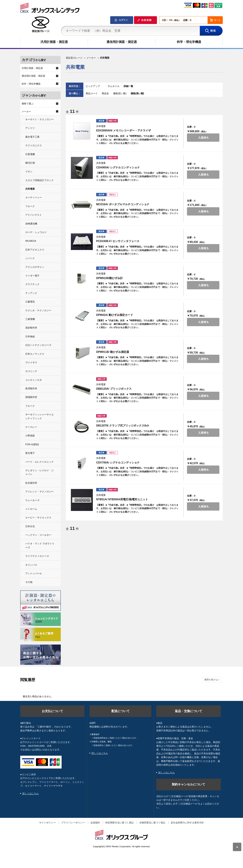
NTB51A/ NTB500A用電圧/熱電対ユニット (122, 499)
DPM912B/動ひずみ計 (110, 278)
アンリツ (30, 128)
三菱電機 (30, 319)
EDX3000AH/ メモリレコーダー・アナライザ (124, 130)
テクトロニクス (34, 145)
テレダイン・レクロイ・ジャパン (39, 472)
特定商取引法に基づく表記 (119, 823)
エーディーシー (34, 197)
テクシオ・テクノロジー (38, 310)
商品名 (106, 93)
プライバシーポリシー (73, 823)
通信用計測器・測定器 (122, 42)
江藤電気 (30, 302)
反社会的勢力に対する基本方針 (187, 823)
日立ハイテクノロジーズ (38, 345)
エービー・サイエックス (38, 518)
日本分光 (30, 526)
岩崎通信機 (31, 224)
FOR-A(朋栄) (32, 444)
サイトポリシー (47, 823)
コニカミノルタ (34, 380)
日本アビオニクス (35, 250)
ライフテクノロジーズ (37, 556)
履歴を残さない (212, 680)
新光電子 (30, 453)
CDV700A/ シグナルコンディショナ (118, 463)
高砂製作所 (31, 328)
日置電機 (30, 154)
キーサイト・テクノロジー (39, 119)
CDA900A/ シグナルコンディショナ (118, 167)
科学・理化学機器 (189, 42)
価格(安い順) (120, 93)
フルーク (30, 206)
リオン (29, 171)
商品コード (92, 93)
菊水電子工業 (32, 137)
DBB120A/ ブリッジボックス (114, 389)
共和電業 (30, 189)
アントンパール (34, 573)
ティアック (31, 293)
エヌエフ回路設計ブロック (39, 180)
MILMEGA (31, 241)
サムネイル (114, 86)
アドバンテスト (34, 215)
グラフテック (32, 284)
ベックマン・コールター (38, 535)
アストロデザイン (35, 267)
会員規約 (95, 823)
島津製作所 (31, 388)
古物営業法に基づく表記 (152, 823)
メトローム (31, 509)
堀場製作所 (31, 397)
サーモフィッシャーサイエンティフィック (39, 416)
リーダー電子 (32, 276)
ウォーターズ (32, 500)
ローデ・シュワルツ (36, 232)
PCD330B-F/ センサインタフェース (118, 241)
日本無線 (30, 336)
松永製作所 (31, 483)
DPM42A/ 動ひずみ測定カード (115, 315)
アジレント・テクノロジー (39, 492)
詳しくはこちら (31, 794)
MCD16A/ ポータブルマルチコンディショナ (123, 204)
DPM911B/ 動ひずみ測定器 (113, 352)
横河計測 (30, 163)
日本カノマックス (35, 354)
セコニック (31, 371)
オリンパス (31, 565)
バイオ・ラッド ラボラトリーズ (40, 545)
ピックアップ (93, 86)
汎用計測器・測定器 (54, 42)
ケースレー (31, 427)
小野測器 (30, 436)
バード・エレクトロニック (39, 462)
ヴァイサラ (31, 362)
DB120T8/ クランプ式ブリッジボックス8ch (123, 426)
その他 (29, 582)
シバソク (30, 258)
